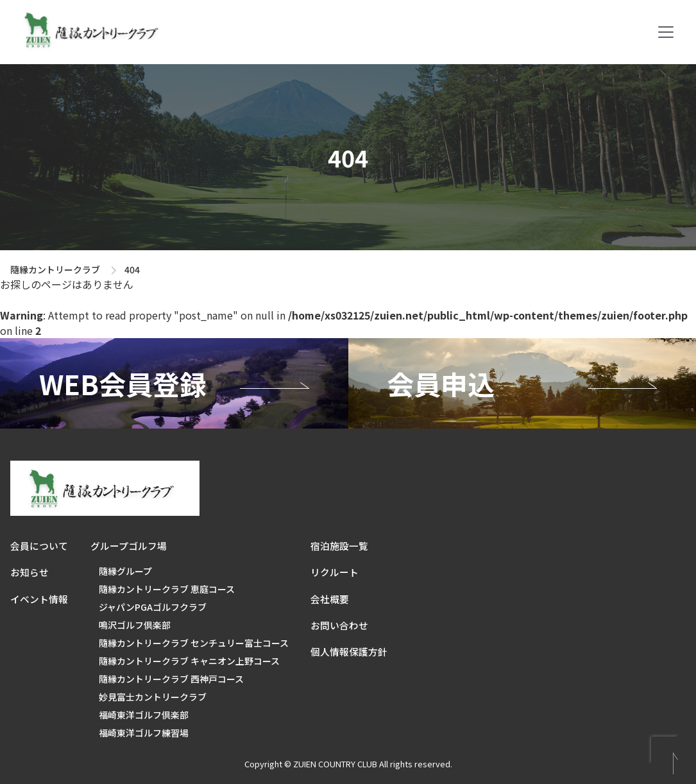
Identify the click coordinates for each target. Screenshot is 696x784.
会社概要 (330, 599)
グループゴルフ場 (129, 546)
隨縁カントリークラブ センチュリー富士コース (194, 643)
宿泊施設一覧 (339, 546)
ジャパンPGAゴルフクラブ (153, 607)
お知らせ (30, 572)
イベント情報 (39, 599)
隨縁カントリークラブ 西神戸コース (171, 679)
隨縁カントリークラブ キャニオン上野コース (189, 661)
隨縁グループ (125, 571)
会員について (39, 546)
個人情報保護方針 (349, 652)
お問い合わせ (339, 625)
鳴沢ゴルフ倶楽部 (135, 625)
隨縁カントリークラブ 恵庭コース (167, 589)
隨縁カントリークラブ (55, 269)
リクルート (335, 572)
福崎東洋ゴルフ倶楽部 (144, 715)
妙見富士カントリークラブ (153, 697)
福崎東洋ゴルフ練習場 (144, 733)
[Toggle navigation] (666, 32)
